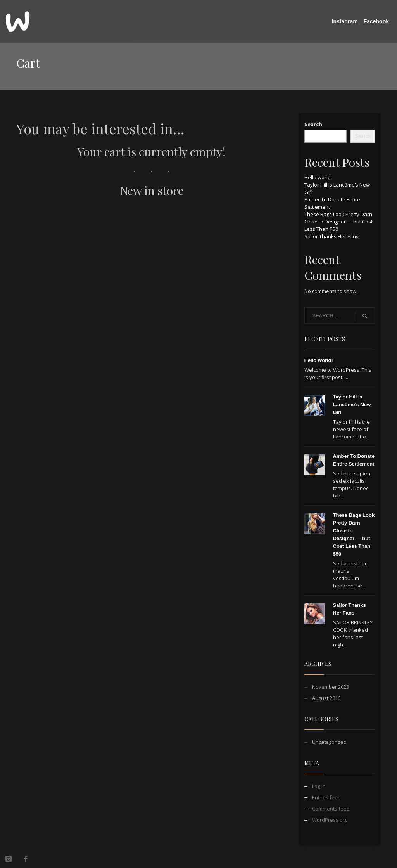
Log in (319, 786)
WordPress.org (330, 820)
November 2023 (331, 687)
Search (313, 124)
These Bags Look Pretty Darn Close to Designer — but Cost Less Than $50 (338, 222)
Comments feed (331, 809)
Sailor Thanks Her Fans (331, 236)
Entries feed (326, 797)
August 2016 (326, 698)
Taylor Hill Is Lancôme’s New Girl (352, 405)
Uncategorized (329, 742)
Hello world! (318, 177)
